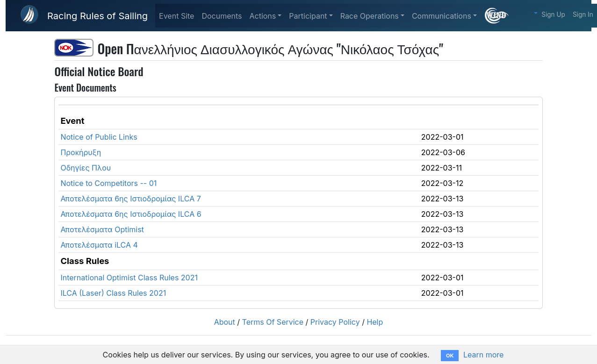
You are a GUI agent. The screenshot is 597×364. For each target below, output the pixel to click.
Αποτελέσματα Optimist (102, 229)
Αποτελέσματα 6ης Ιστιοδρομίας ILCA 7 (130, 199)
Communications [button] (442, 16)
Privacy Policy (335, 322)
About (225, 322)
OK (450, 356)
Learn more (483, 355)
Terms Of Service (273, 322)
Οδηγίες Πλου (86, 168)
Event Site (176, 16)
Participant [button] (308, 16)
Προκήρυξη (81, 152)
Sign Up (553, 14)
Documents (222, 16)
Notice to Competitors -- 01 (108, 183)
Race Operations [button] (370, 16)
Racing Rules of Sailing (97, 16)
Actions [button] (263, 16)
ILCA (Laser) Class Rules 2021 (113, 293)
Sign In (583, 14)
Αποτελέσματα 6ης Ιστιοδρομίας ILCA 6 (131, 214)
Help (375, 322)
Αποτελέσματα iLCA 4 (99, 245)
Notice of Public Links (99, 137)
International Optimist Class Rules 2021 (129, 278)
